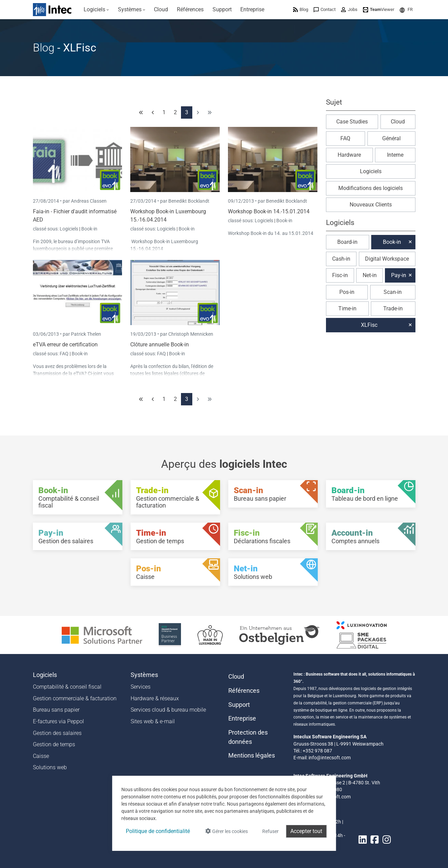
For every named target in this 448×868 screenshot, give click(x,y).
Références (244, 691)
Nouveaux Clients (371, 205)
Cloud (398, 122)
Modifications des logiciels (371, 188)
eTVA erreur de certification (65, 344)
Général (391, 138)
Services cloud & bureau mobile (168, 710)
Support (239, 705)
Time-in (347, 308)
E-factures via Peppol (58, 721)
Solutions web (50, 767)
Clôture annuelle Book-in (160, 344)
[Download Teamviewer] (379, 9)
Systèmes (144, 675)
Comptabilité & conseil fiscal (67, 687)
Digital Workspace (387, 259)
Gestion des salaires (57, 733)
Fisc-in (340, 275)
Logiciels (69, 229)
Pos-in (347, 292)
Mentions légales (252, 756)
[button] (406, 9)
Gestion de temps (54, 744)
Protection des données (248, 737)
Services (141, 687)
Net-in (370, 275)
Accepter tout (306, 831)
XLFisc (369, 325)
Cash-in (341, 259)
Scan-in (393, 292)
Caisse (41, 756)
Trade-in (393, 308)
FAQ (65, 354)
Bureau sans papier (56, 710)
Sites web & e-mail (153, 721)
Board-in (347, 242)
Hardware (349, 155)
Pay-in (399, 275)
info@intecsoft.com (330, 758)
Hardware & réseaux (155, 698)
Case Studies (352, 122)
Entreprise (242, 718)
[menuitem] (97, 10)
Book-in (89, 229)
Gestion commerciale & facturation (75, 698)
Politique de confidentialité (158, 831)
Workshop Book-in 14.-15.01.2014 (269, 211)
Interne (395, 155)
